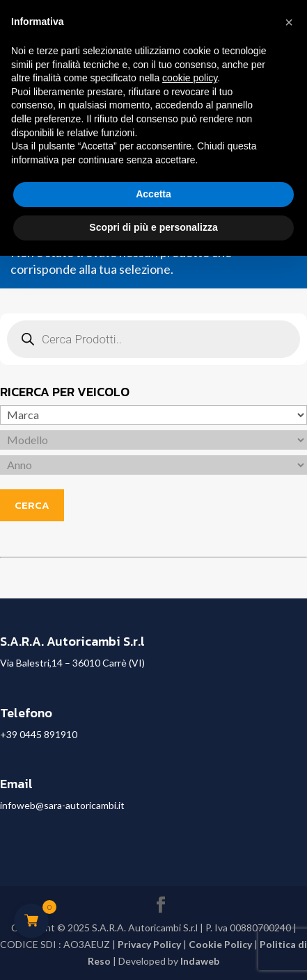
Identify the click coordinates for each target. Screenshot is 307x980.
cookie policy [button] (190, 78)
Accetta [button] (153, 194)
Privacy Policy (149, 944)
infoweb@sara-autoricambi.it (62, 805)
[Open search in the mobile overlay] (153, 339)
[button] (289, 22)
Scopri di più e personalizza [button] (153, 227)
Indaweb (200, 961)
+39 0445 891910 (39, 734)
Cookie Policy (220, 944)
